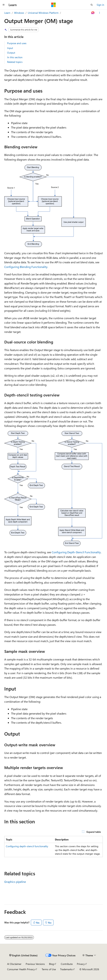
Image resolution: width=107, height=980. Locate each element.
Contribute (67, 964)
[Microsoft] (53, 5)
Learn (7, 13)
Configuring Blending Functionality (26, 267)
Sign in (100, 5)
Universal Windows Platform (43, 13)
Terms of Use (49, 969)
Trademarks (66, 969)
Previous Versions (35, 964)
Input (10, 48)
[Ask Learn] (93, 13)
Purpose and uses (17, 43)
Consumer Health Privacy (21, 969)
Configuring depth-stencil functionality (27, 846)
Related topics (15, 62)
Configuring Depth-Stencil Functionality (76, 552)
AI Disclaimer (14, 964)
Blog (51, 964)
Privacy (81, 964)
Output (11, 53)
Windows (19, 13)
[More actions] (100, 13)
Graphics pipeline (15, 882)
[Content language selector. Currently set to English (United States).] (23, 955)
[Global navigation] (4, 5)
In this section (15, 57)
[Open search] (92, 5)
